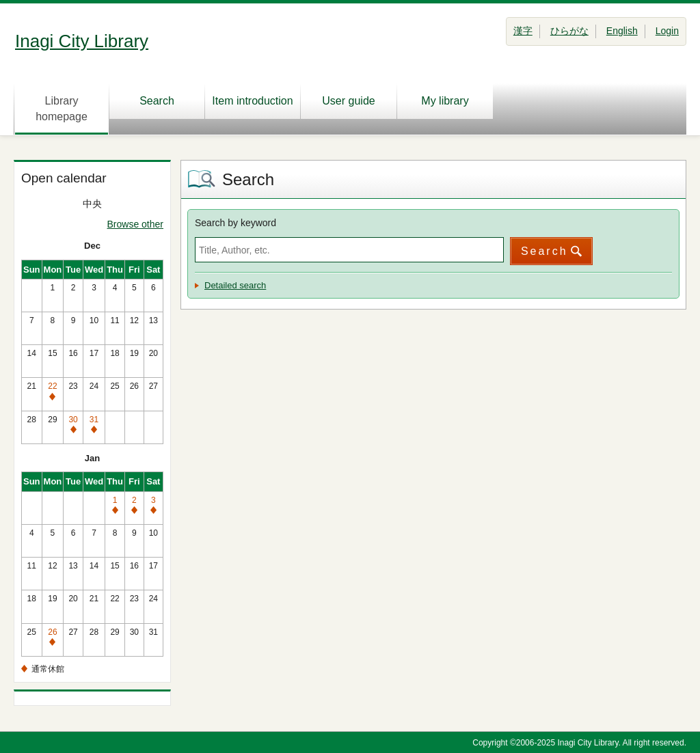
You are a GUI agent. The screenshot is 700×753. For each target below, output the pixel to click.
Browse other (135, 224)
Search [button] (544, 251)
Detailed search (235, 285)
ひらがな (569, 31)
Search (157, 101)
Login (667, 31)
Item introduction (252, 101)
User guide (348, 101)
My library (445, 101)
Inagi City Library (82, 41)
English (622, 31)
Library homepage (62, 109)
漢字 (523, 31)
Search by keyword (235, 223)
